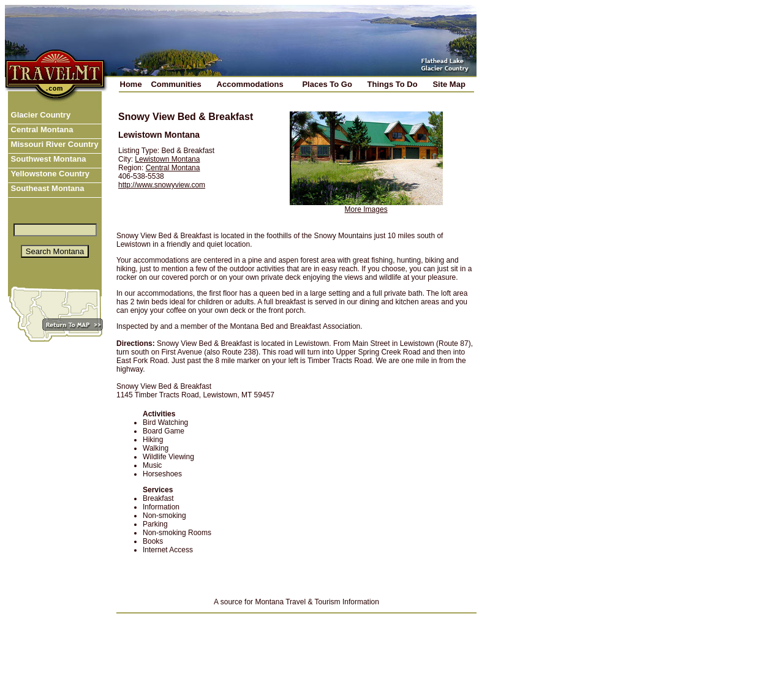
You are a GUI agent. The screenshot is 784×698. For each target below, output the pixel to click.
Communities (176, 84)
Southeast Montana (47, 188)
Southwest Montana (47, 159)
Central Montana (41, 129)
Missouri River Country (54, 144)
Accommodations (250, 84)
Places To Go (327, 84)
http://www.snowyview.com (162, 185)
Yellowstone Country (49, 174)
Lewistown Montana (167, 159)
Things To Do (393, 84)
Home (131, 84)
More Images (366, 209)
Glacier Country (40, 115)
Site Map (449, 84)
